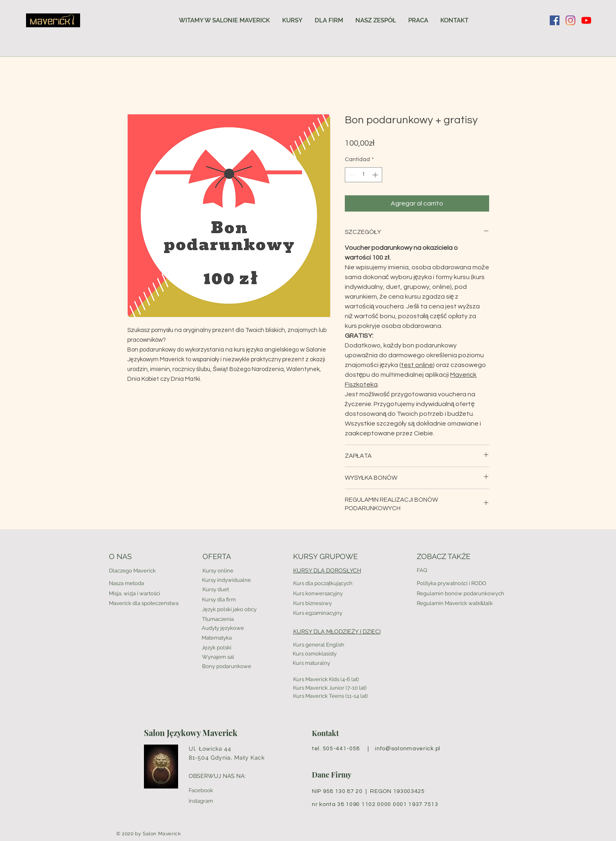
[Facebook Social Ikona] (555, 20)
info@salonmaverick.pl (408, 749)
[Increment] (376, 175)
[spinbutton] (364, 175)
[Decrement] (351, 175)
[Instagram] (570, 20)
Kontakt (325, 733)
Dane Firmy (332, 775)
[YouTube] (586, 20)
